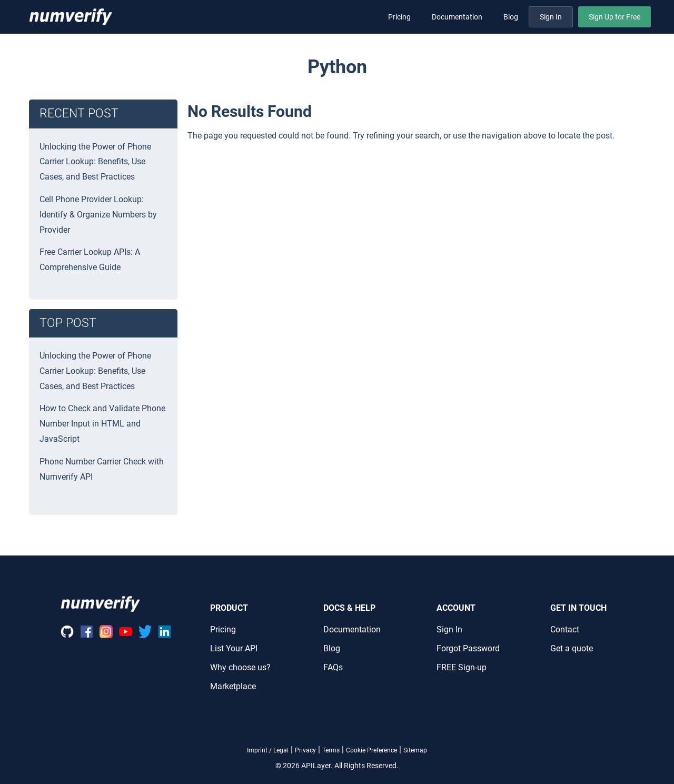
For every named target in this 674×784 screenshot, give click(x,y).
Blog (511, 17)
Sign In (551, 17)
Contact (565, 629)
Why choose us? (240, 667)
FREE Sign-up (462, 667)
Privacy (305, 750)
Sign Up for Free (614, 17)
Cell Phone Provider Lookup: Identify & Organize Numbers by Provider (98, 215)
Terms (331, 750)
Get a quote (572, 648)
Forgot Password (468, 648)
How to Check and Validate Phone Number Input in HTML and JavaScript (102, 424)
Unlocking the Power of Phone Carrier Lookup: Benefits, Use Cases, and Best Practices (95, 162)
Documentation (457, 17)
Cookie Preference (371, 750)
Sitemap (415, 750)
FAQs (333, 667)
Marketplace (233, 686)
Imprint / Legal (268, 750)
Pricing (399, 17)
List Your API (234, 648)
